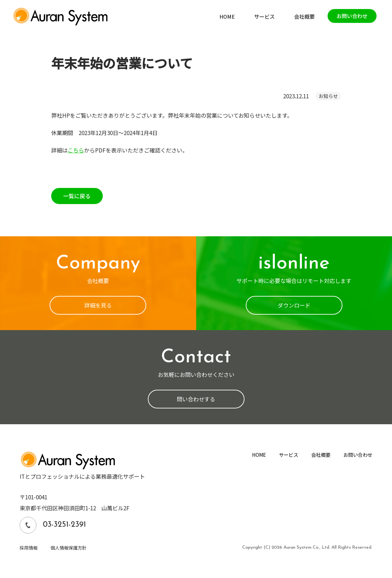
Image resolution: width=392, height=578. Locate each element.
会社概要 (321, 455)
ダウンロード (294, 305)
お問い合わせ (358, 455)
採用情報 (29, 548)
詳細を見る (98, 305)
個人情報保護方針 (69, 548)
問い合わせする (196, 399)
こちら (76, 150)
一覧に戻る (77, 196)
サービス (289, 455)
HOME (259, 455)
